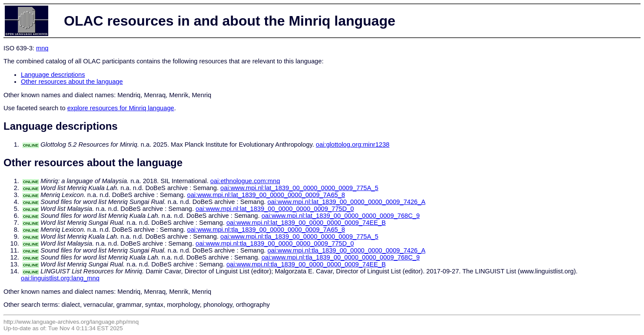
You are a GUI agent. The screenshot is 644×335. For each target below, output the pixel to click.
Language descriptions (53, 75)
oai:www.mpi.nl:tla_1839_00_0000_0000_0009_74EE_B (306, 264)
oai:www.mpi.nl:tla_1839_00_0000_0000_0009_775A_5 (299, 236)
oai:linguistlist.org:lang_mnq (60, 278)
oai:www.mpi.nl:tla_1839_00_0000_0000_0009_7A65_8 (266, 230)
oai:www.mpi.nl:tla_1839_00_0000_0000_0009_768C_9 (341, 257)
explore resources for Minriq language (121, 108)
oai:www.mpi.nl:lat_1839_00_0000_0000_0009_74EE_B (306, 223)
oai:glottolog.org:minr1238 (353, 145)
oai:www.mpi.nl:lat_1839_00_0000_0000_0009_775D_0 (275, 209)
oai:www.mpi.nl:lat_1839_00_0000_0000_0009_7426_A (346, 202)
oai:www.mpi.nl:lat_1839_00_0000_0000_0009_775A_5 (299, 188)
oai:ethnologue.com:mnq (245, 181)
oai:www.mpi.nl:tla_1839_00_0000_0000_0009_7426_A (346, 250)
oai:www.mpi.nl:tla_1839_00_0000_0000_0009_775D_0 (275, 243)
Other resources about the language (72, 82)
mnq (42, 48)
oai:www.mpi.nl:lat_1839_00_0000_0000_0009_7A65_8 (266, 195)
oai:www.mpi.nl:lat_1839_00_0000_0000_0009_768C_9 (341, 216)
